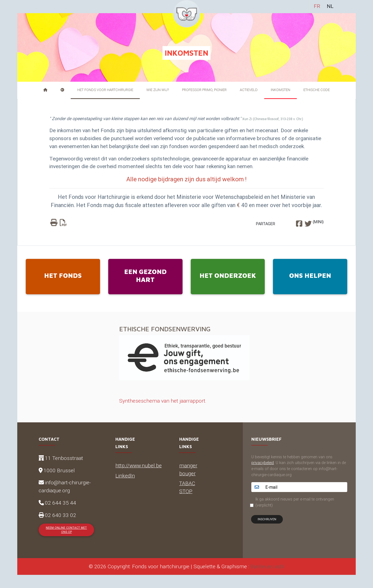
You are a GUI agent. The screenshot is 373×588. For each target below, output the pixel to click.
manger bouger (188, 469)
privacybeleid (263, 463)
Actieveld (249, 90)
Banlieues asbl (267, 566)
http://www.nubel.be (139, 465)
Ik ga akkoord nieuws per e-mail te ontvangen (295, 502)
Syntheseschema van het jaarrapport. (163, 401)
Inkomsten (281, 90)
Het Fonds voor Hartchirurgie (105, 90)
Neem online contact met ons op (66, 530)
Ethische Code (317, 90)
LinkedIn (125, 476)
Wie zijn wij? (158, 90)
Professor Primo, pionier (204, 90)
